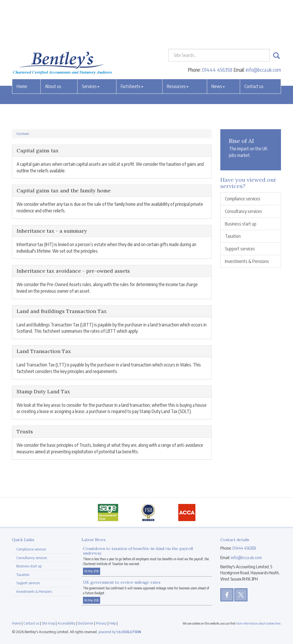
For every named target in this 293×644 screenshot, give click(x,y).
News (218, 44)
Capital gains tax (38, 150)
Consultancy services (243, 211)
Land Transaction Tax (44, 351)
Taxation (233, 236)
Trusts (25, 431)
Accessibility (66, 623)
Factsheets (132, 44)
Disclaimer (86, 623)
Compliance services (243, 199)
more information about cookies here (258, 623)
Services (91, 44)
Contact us (254, 44)
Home (22, 44)
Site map (48, 623)
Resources (178, 44)
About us (53, 44)
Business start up (241, 224)
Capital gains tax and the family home (64, 191)
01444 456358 (217, 27)
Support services (240, 249)
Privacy (101, 623)
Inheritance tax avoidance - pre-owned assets (73, 271)
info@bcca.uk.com (263, 27)
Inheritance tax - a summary (52, 231)
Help (113, 623)
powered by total (120, 632)
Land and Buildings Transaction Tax (62, 311)
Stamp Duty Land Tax (43, 391)
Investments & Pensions (247, 261)
